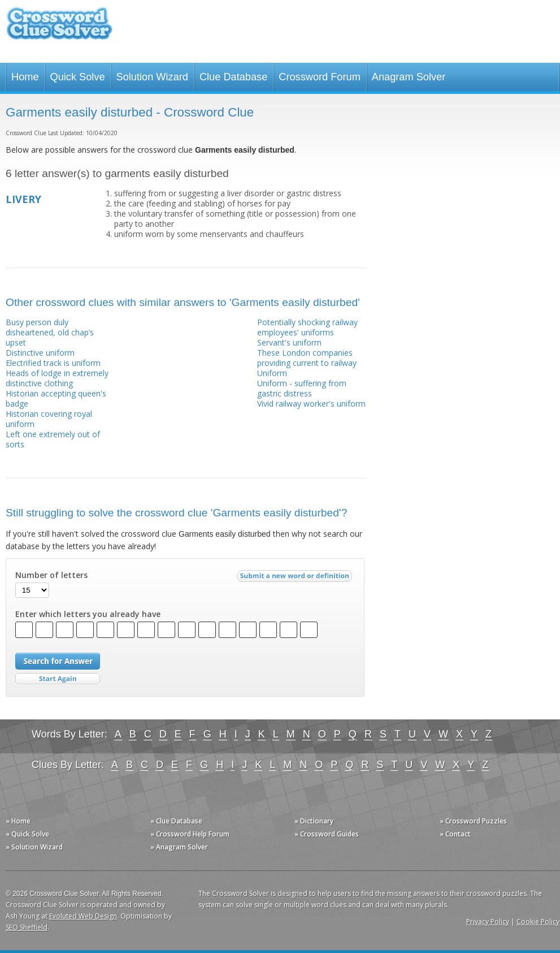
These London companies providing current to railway (307, 358)
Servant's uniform (289, 342)
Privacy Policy (488, 922)
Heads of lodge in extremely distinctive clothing (57, 378)
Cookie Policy (538, 922)
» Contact (455, 834)
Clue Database (233, 77)
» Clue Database (176, 821)
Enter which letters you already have (88, 614)
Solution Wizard (152, 77)
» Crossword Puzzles (473, 821)
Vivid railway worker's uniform (311, 404)
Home (25, 77)
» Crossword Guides (327, 834)
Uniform (272, 373)
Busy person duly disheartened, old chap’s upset (50, 332)
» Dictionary (314, 821)
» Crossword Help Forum (190, 834)
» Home (18, 821)
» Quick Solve (27, 834)
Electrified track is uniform (53, 363)
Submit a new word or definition (296, 579)
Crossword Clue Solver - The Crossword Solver (59, 29)
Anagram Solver (409, 77)
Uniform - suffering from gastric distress (302, 388)
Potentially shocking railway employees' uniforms (307, 327)
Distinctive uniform (40, 353)
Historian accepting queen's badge (56, 398)
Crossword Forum (320, 77)
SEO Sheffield (27, 927)
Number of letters (51, 575)
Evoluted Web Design (83, 916)
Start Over (58, 679)
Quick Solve (78, 77)
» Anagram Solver (179, 847)
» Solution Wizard (34, 847)
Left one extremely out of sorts (53, 439)
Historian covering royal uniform (49, 419)
